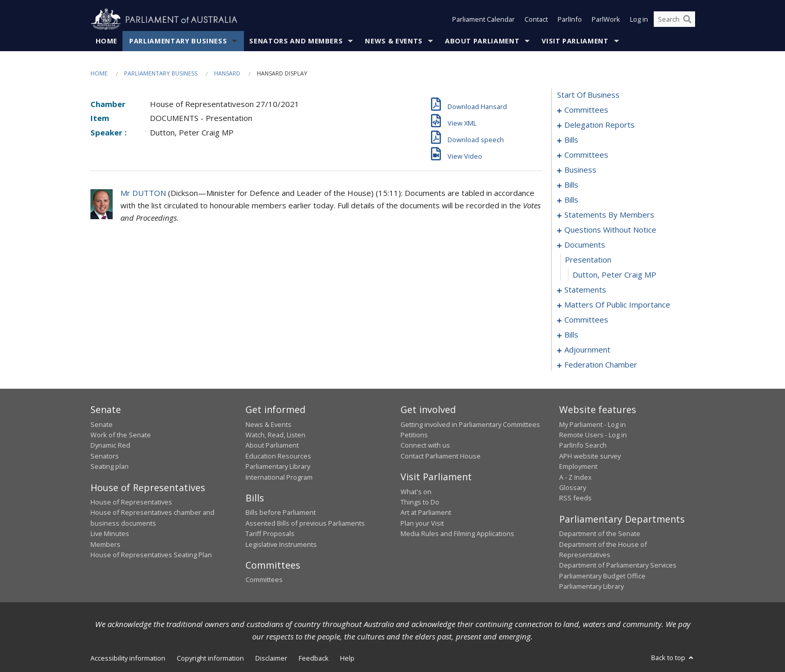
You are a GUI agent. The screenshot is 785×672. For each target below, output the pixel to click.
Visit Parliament (575, 41)
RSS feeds (575, 498)
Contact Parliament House (441, 456)
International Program (279, 477)
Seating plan (110, 467)
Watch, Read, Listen (275, 435)
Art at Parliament (426, 513)
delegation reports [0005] (599, 125)
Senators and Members (296, 41)
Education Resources (278, 456)
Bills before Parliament (281, 513)
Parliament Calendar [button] (483, 20)
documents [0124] (585, 245)
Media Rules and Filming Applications (457, 534)
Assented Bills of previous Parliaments (305, 523)
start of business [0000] (588, 95)
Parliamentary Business (178, 41)
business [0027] (580, 170)
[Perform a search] (687, 20)
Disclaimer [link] (271, 658)
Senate (102, 424)
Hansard (227, 73)
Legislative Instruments (281, 544)
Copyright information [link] (210, 658)
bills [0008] (571, 140)
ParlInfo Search (583, 446)
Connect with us (425, 446)
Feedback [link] (314, 658)
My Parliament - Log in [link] (592, 424)
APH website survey (590, 456)
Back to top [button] (673, 658)
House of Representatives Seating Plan (151, 555)
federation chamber (601, 365)
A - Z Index (575, 477)
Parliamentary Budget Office (602, 576)
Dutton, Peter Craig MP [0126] (614, 275)
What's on (416, 492)
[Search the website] (674, 20)
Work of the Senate (121, 435)
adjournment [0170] (587, 350)
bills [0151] (571, 335)
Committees (264, 580)
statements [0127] (585, 290)
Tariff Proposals (270, 534)
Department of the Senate (600, 534)
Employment (578, 467)
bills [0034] (571, 185)
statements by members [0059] (609, 215)
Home (107, 41)
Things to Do (420, 502)
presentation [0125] (588, 260)
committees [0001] (586, 110)
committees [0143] (586, 320)
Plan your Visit (422, 523)
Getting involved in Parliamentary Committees (470, 424)
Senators (105, 456)
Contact (536, 20)
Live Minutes (110, 534)
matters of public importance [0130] (617, 305)
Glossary (573, 487)
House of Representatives (131, 502)
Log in (639, 20)
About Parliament (482, 41)
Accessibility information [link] (128, 658)
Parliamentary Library (278, 467)
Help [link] (347, 658)
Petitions (414, 435)
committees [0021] (586, 155)
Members (105, 544)
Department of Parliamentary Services (618, 566)
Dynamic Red (110, 446)
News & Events (394, 41)
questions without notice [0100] (610, 230)
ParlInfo (570, 20)
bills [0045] (571, 200)
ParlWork (606, 20)
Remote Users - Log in (593, 435)
